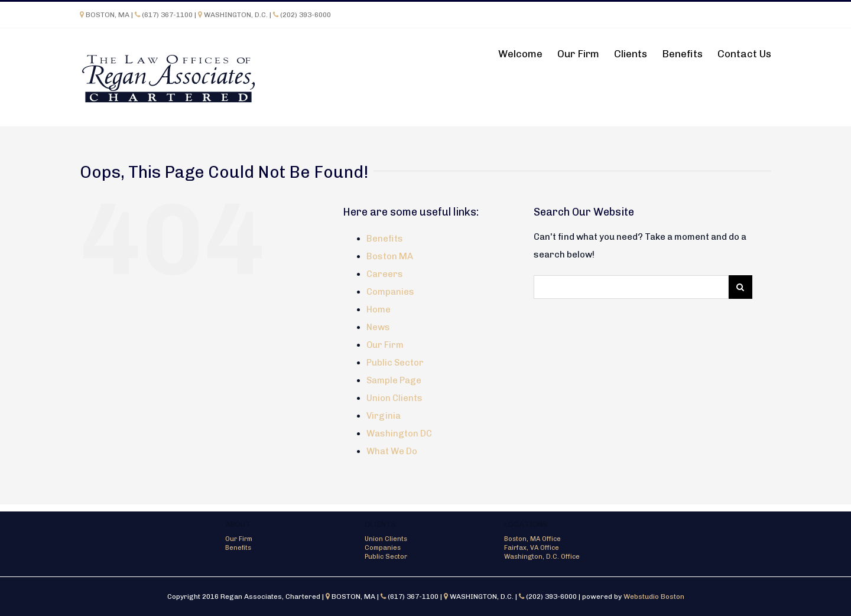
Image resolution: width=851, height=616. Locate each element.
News (378, 327)
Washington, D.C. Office (542, 557)
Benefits (385, 239)
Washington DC (399, 434)
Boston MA (390, 256)
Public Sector (395, 363)
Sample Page (394, 380)
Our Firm (385, 345)
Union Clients (394, 398)
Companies (390, 292)
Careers (385, 274)
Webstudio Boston (654, 597)
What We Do (392, 451)
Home (379, 309)
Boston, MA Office (532, 539)
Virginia (384, 416)
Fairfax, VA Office (532, 548)
